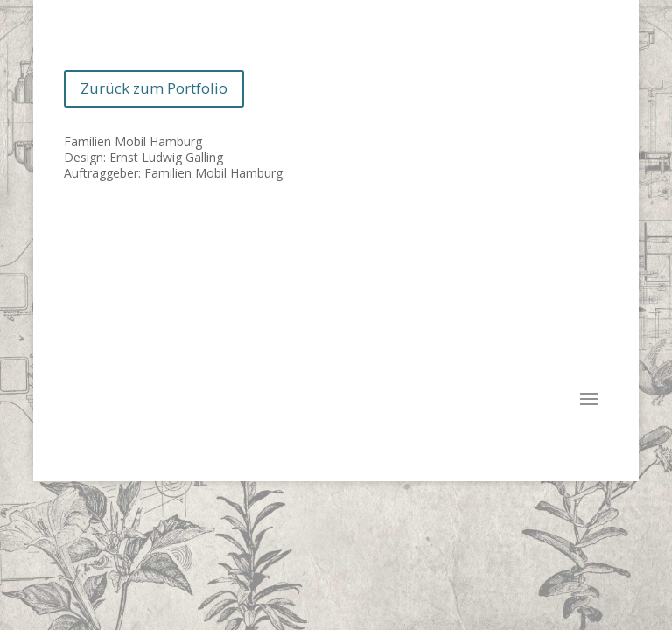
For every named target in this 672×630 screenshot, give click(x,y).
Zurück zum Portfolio (154, 88)
